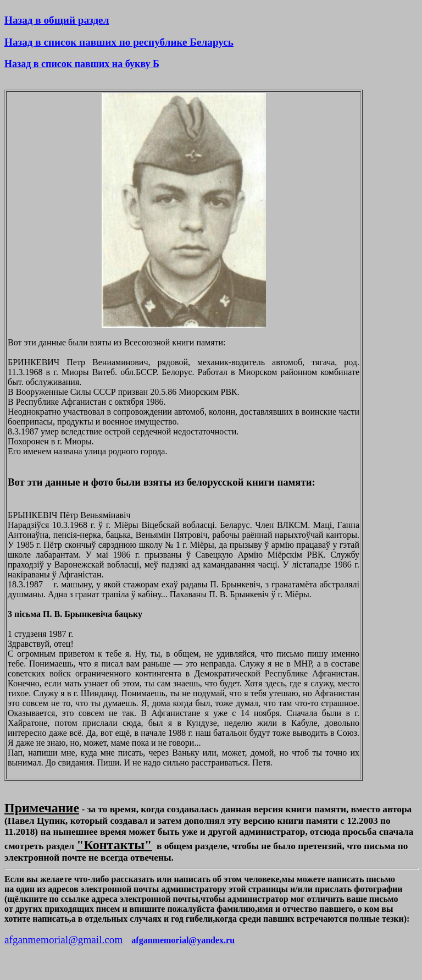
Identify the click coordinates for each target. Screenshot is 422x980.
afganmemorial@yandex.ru (183, 940)
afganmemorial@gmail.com (63, 940)
